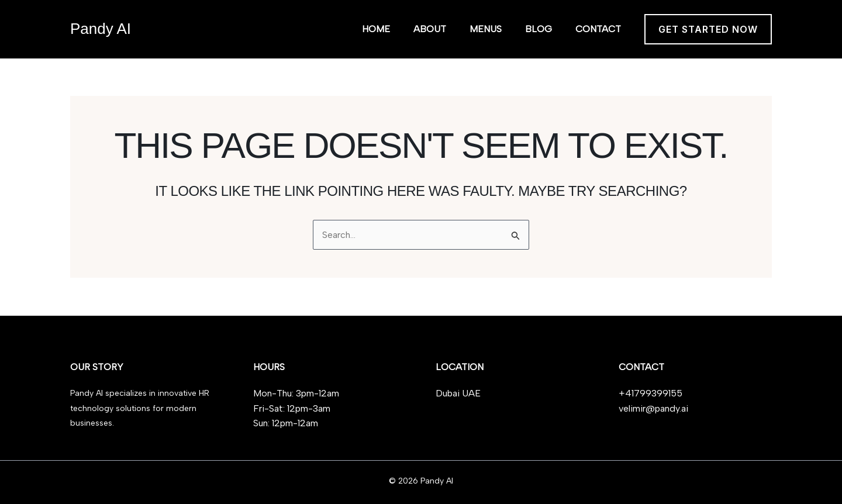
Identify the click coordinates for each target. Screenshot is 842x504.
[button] (708, 29)
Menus (486, 29)
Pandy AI (101, 29)
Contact (598, 29)
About (430, 29)
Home (376, 29)
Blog (539, 29)
